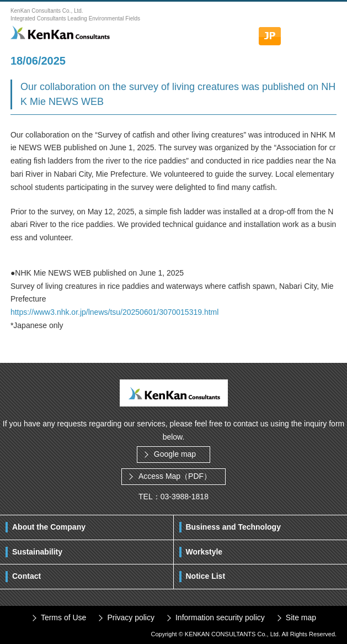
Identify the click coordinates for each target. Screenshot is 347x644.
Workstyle (204, 552)
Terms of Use (63, 617)
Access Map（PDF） (175, 476)
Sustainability (37, 552)
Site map (301, 617)
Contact (26, 576)
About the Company (49, 527)
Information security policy (220, 617)
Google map (175, 454)
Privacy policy (131, 617)
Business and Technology (233, 527)
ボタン (325, 30)
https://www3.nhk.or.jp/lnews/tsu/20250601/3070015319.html (114, 312)
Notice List (206, 576)
